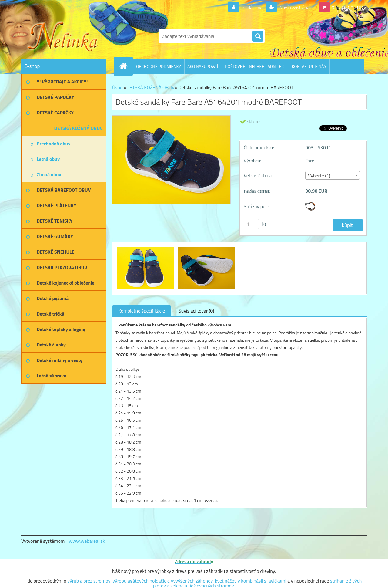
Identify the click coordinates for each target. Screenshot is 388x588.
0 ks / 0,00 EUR (347, 7)
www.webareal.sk (87, 541)
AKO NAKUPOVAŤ (203, 66)
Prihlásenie (248, 7)
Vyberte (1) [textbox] (319, 176)
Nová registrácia (293, 7)
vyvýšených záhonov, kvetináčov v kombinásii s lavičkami (229, 581)
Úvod (117, 87)
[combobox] (332, 175)
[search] (258, 36)
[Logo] (63, 36)
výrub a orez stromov (89, 581)
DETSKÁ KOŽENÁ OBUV (151, 87)
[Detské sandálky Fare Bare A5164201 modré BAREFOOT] (146, 248)
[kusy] (251, 224)
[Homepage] (126, 66)
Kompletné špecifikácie (142, 311)
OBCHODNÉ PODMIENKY (159, 66)
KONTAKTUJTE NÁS (309, 66)
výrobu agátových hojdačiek (140, 581)
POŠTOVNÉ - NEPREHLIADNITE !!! (255, 66)
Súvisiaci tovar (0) (196, 311)
